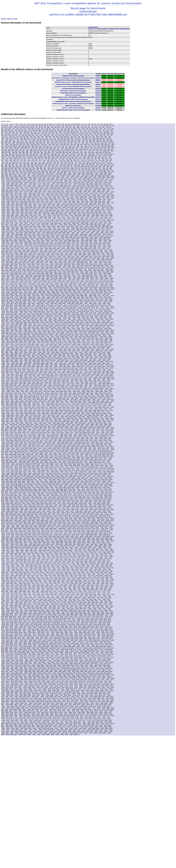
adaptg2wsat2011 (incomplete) (73, 99)
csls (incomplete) (73, 89)
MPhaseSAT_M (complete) (73, 91)
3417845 (98, 89)
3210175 (98, 82)
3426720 (98, 93)
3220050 (98, 101)
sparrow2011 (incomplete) (73, 78)
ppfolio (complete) (73, 95)
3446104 (98, 99)
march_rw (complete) (73, 108)
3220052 (98, 91)
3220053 (98, 106)
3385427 (98, 84)
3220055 (98, 76)
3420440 (98, 108)
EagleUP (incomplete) (73, 76)
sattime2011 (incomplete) (73, 93)
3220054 (98, 95)
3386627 (98, 80)
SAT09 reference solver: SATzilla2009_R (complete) (73, 97)
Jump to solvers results (9, 19)
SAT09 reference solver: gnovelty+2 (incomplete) (73, 104)
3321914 (98, 86)
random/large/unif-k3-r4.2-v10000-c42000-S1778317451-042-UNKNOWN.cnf (109, 28)
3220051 (98, 78)
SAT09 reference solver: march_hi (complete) (73, 110)
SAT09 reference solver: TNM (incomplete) (73, 82)
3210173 (98, 110)
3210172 (98, 104)
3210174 (98, 97)
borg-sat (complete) (73, 80)
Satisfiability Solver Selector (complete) (73, 101)
